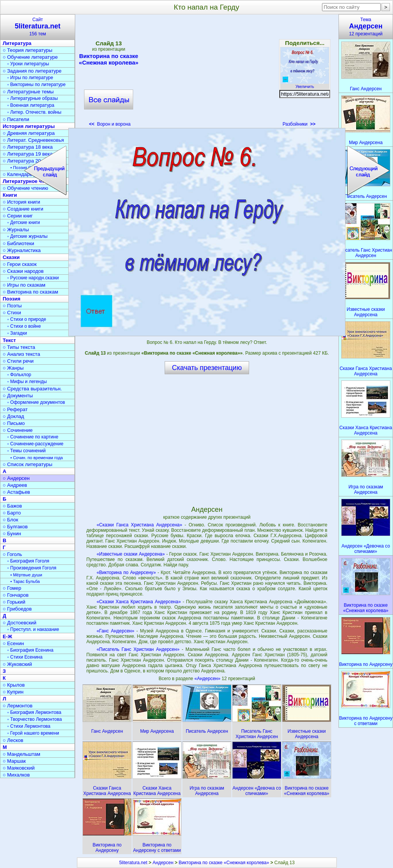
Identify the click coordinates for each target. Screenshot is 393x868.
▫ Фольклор (19, 375)
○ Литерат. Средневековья (33, 140)
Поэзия (12, 299)
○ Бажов (12, 506)
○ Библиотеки (18, 243)
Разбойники (299, 124)
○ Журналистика (22, 250)
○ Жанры (13, 368)
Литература (17, 43)
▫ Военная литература (31, 105)
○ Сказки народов (23, 271)
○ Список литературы (27, 464)
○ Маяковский (19, 768)
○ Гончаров (16, 595)
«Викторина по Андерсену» (126, 573)
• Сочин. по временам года (37, 458)
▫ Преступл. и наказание (33, 629)
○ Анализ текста (21, 354)
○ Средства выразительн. (32, 389)
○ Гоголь (12, 554)
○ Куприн (13, 692)
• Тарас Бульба (25, 581)
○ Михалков (16, 775)
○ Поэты (12, 306)
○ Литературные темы (28, 92)
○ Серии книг (18, 216)
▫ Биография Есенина (30, 650)
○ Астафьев (16, 492)
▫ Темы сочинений (26, 451)
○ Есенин (13, 643)
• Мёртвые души (26, 575)
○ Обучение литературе (30, 57)
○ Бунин (12, 534)
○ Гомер (12, 588)
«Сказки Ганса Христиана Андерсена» (140, 525)
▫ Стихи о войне (24, 326)
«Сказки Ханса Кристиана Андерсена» (139, 602)
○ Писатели (16, 119)
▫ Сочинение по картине (33, 437)
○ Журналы (16, 230)
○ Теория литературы (27, 50)
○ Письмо (14, 423)
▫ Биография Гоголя (28, 561)
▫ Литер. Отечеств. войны (34, 112)
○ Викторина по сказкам (30, 292)
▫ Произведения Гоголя (32, 568)
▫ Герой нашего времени (33, 733)
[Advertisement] (206, 73)
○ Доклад (13, 416)
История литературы (29, 126)
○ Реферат (15, 409)
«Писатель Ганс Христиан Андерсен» (138, 649)
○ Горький (14, 602)
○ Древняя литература (29, 133)
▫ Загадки (17, 333)
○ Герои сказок (20, 264)
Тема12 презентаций (366, 27)
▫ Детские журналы (27, 236)
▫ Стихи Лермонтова (29, 726)
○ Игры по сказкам (24, 285)
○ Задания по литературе (32, 71)
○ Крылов (14, 685)
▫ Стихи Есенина (25, 657)
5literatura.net (133, 863)
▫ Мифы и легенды (27, 382)
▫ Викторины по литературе (36, 85)
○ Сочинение (18, 430)
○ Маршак (14, 761)
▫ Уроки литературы (28, 64)
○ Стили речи (18, 361)
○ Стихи (12, 313)
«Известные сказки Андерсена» (131, 554)
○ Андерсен (16, 478)
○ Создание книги (23, 209)
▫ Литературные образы (33, 98)
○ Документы (18, 396)
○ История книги (21, 202)
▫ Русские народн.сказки (33, 278)
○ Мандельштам (21, 754)
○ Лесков (13, 740)
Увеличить (305, 85)
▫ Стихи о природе (27, 319)
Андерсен (163, 863)
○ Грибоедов (17, 609)
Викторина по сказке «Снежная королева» (109, 59)
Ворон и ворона (110, 124)
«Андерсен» (208, 679)
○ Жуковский (17, 664)
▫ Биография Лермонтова (34, 712)
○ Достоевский (20, 623)
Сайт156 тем (38, 27)
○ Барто (12, 513)
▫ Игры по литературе (30, 78)
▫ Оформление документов (36, 402)
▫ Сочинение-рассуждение (35, 444)
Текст (9, 340)
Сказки (11, 257)
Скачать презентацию (207, 368)
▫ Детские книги (24, 222)
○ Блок (11, 520)
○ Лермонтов (18, 706)
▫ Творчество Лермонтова (35, 719)
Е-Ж (7, 636)
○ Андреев (15, 485)
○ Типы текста (19, 347)
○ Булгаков (15, 527)
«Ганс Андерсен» (116, 631)
